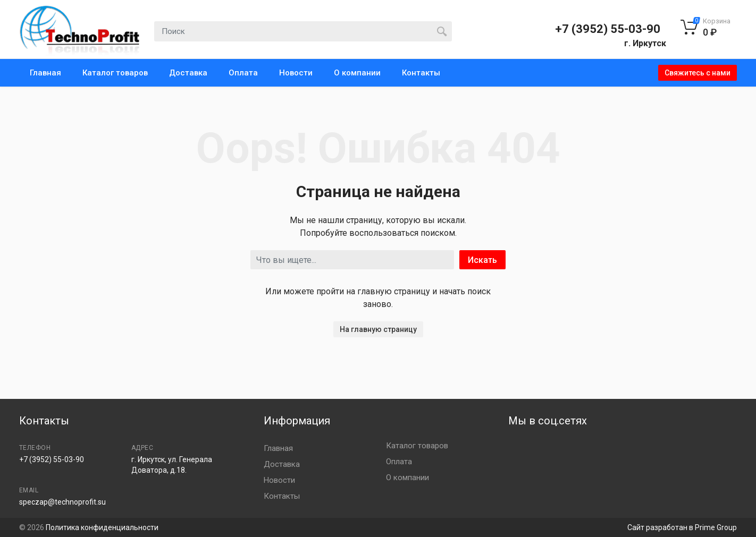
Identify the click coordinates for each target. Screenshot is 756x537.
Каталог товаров (115, 73)
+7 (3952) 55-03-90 (608, 29)
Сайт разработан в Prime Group (682, 527)
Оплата (243, 73)
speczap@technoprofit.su (62, 502)
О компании (357, 73)
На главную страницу (378, 329)
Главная (45, 73)
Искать (482, 260)
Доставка (188, 73)
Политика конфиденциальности (102, 527)
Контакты (421, 73)
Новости (296, 73)
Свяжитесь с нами (698, 73)
